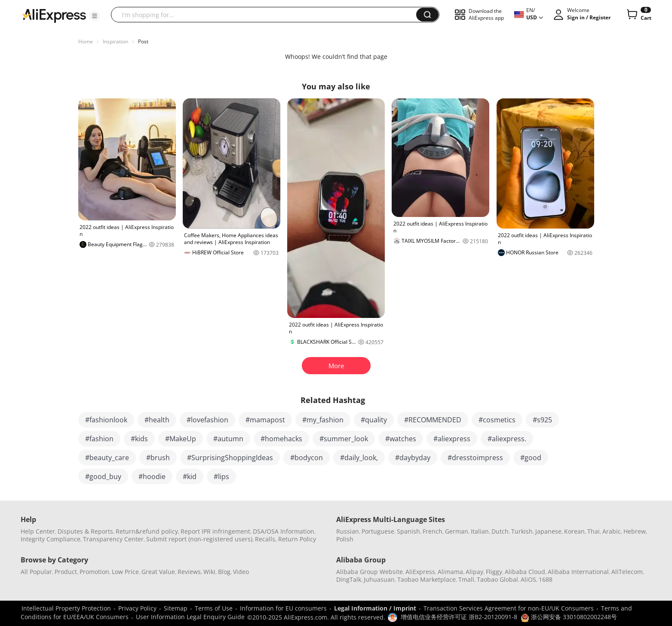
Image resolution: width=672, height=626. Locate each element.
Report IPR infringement (215, 531)
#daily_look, (359, 458)
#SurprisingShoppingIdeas (230, 458)
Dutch (500, 531)
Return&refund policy (147, 531)
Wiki (209, 572)
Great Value (158, 572)
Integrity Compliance (51, 539)
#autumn (228, 439)
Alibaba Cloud (525, 572)
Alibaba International (578, 572)
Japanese (548, 531)
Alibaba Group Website (370, 572)
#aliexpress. (507, 439)
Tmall (466, 579)
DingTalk (349, 579)
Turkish (522, 531)
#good (531, 458)
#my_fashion (323, 420)
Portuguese (378, 531)
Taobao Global (497, 579)
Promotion (94, 572)
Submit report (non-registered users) (199, 539)
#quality (374, 420)
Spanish (408, 531)
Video (241, 572)
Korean (574, 531)
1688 (546, 579)
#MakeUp (181, 439)
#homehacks (281, 439)
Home (86, 41)
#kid (190, 476)
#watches (401, 439)
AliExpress (420, 572)
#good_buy (103, 476)
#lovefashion (207, 420)
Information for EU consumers (283, 608)
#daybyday (413, 458)
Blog (224, 572)
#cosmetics (497, 420)
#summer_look (344, 439)
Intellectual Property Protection (66, 608)
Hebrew (635, 531)
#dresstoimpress (475, 458)
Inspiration (115, 41)
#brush (158, 458)
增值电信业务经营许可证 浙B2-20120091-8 (459, 617)
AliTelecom (627, 572)
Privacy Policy (137, 608)
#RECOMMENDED (433, 420)
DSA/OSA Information (284, 531)
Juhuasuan (379, 579)
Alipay (474, 572)
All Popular (36, 572)
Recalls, (266, 539)
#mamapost (265, 420)
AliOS (528, 579)
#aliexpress (452, 439)
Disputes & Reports (85, 531)
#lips (221, 476)
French (433, 531)
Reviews (189, 572)
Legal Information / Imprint (375, 608)
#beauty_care (107, 458)
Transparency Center (113, 539)
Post (143, 41)
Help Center (38, 531)
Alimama (450, 572)
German (457, 531)
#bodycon (307, 458)
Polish (345, 539)
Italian (480, 531)
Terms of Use (214, 608)
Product (66, 572)
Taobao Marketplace (427, 579)
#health (157, 420)
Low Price (125, 572)
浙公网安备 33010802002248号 (569, 617)
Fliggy (494, 572)
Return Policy (297, 539)
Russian (348, 531)
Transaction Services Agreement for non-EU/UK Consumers (509, 608)
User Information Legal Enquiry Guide (190, 617)
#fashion (99, 439)
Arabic (612, 531)
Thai (594, 531)
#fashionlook (106, 420)
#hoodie (152, 476)
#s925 (542, 420)
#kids (139, 439)
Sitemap (176, 608)
